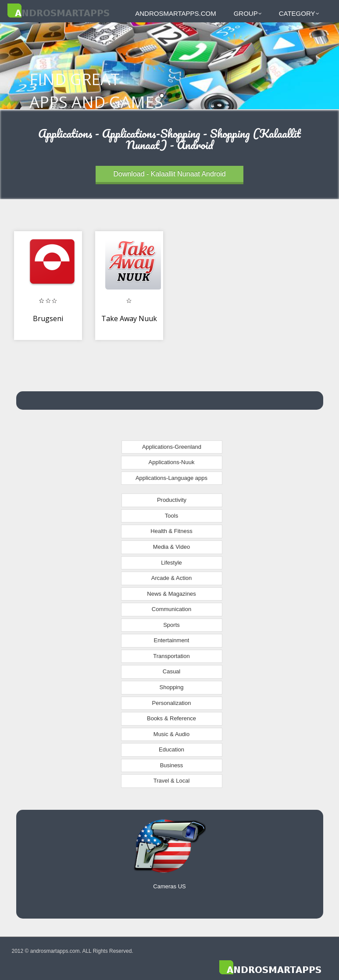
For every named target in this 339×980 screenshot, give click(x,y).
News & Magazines (171, 594)
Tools (171, 516)
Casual (171, 671)
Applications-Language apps (171, 478)
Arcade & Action (172, 578)
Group (248, 13)
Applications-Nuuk (172, 462)
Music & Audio (171, 734)
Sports (171, 625)
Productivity (172, 500)
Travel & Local (172, 781)
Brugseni (48, 318)
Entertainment (172, 640)
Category (299, 13)
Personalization (172, 703)
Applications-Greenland (172, 447)
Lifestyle (171, 563)
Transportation (171, 656)
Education (171, 749)
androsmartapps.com (175, 13)
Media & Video (171, 547)
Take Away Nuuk (129, 318)
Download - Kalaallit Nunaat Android (169, 174)
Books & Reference (171, 718)
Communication (171, 609)
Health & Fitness (171, 531)
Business (172, 765)
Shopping (172, 687)
